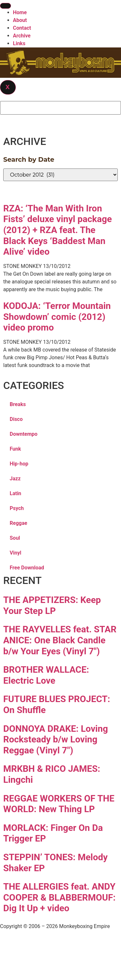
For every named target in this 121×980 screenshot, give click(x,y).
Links (19, 43)
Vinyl (15, 553)
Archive (22, 36)
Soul (15, 538)
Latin (15, 493)
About (20, 20)
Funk (15, 449)
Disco (16, 419)
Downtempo (24, 434)
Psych (17, 508)
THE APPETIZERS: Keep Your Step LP (52, 605)
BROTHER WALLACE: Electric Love (46, 675)
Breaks (18, 404)
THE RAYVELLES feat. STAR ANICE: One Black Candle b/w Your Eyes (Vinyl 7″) (60, 640)
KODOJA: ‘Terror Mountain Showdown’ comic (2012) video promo (57, 317)
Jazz (15, 479)
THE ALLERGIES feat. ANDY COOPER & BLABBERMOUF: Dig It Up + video (59, 897)
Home (20, 12)
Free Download (27, 568)
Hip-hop (19, 464)
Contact (22, 28)
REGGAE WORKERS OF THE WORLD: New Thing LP (59, 804)
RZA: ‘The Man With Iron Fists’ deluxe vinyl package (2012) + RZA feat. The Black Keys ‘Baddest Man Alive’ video (58, 230)
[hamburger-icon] (5, 6)
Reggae (18, 523)
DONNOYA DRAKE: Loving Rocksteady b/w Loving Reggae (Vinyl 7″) (55, 740)
